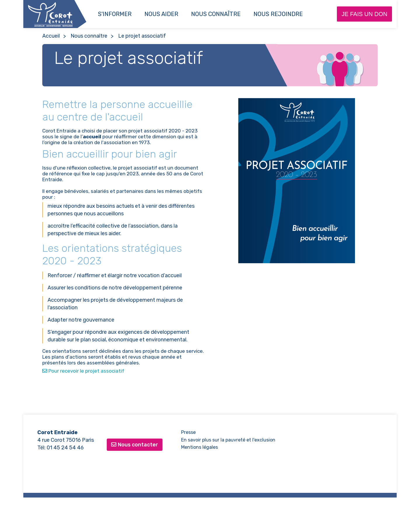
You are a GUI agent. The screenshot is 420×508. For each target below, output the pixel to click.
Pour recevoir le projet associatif (83, 371)
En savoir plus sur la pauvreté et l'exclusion (228, 440)
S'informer (115, 14)
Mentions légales (199, 447)
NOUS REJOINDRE (278, 14)
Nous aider (161, 14)
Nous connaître (216, 14)
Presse (188, 432)
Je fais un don (364, 14)
